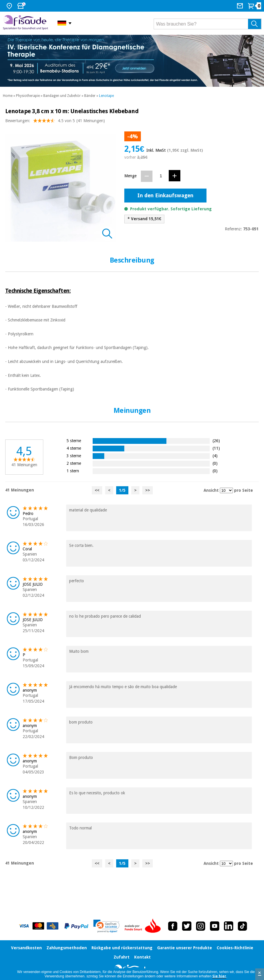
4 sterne (74, 448)
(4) (215, 456)
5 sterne (74, 441)
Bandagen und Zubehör (62, 96)
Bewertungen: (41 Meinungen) (55, 122)
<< (97, 490)
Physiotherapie (28, 96)
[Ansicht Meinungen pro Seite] (226, 490)
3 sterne (74, 456)
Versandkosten (26, 948)
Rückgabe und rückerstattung (122, 948)
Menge (130, 176)
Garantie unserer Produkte (185, 948)
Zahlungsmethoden (67, 948)
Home (8, 96)
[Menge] (161, 176)
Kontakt (142, 957)
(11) (216, 448)
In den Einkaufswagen (165, 195)
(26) (216, 441)
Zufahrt (122, 957)
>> (148, 490)
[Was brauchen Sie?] (208, 24)
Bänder (90, 96)
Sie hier (219, 976)
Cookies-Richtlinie (235, 948)
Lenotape (106, 96)
